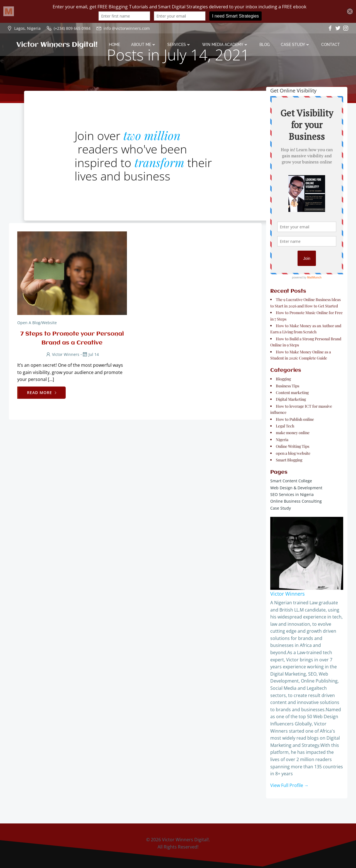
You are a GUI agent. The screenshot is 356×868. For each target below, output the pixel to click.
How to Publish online (295, 419)
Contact (331, 45)
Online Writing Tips (293, 446)
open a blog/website (37, 323)
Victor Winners (62, 354)
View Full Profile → (289, 785)
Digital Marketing (291, 399)
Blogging (283, 379)
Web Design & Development (296, 488)
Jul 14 (90, 354)
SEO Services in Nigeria (292, 494)
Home (114, 45)
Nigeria (282, 440)
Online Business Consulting (296, 501)
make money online (293, 433)
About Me (144, 45)
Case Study (295, 45)
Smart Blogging (289, 460)
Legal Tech (285, 426)
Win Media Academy (225, 45)
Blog (265, 45)
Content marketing (292, 393)
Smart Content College (291, 481)
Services (179, 45)
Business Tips (288, 386)
